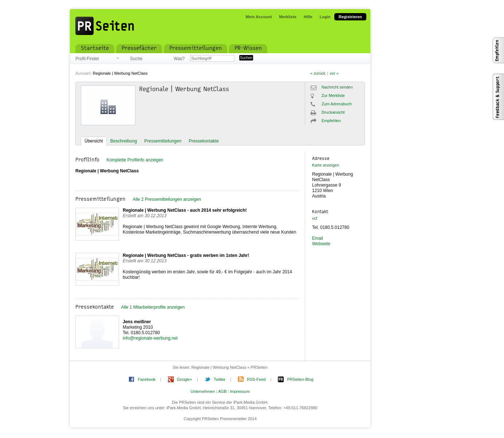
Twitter (220, 379)
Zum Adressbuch (337, 104)
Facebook (146, 379)
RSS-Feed (256, 379)
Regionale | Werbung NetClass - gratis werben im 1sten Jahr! (186, 255)
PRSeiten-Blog (300, 379)
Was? (179, 59)
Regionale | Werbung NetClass (120, 73)
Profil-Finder (87, 59)
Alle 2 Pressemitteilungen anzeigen (167, 199)
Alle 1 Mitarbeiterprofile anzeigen (153, 307)
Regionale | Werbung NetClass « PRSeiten (230, 367)
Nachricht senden (337, 87)
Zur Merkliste (333, 95)
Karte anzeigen (326, 165)
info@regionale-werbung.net (150, 338)
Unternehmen (203, 391)
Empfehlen (331, 121)
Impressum (240, 391)
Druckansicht (333, 112)
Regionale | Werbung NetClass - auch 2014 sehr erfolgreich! (185, 210)
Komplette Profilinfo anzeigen (135, 160)
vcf (315, 218)
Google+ (185, 379)
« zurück (318, 73)
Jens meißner (137, 322)
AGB (222, 391)
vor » (334, 73)
